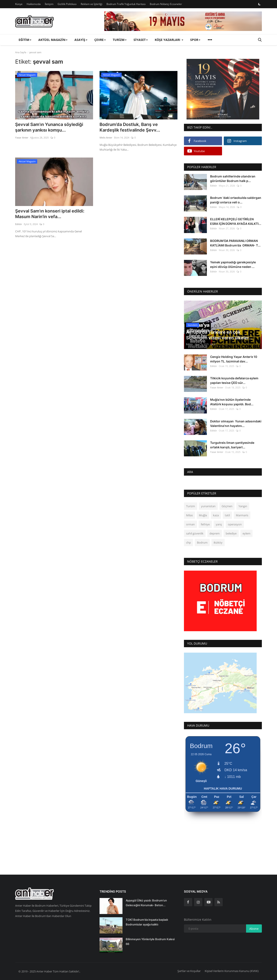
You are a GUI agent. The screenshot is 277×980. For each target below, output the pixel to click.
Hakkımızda (34, 4)
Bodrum (202, 542)
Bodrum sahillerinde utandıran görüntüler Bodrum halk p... (233, 179)
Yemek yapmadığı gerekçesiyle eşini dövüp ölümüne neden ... (233, 264)
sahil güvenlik (195, 533)
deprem (215, 533)
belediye (231, 533)
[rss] (219, 902)
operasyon (235, 524)
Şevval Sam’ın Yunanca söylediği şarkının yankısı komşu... (49, 127)
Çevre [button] (100, 40)
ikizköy (218, 542)
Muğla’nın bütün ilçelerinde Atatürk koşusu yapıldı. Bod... (232, 402)
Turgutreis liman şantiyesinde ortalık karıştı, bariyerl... (232, 445)
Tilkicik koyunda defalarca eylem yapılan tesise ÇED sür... (234, 380)
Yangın (243, 506)
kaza (216, 515)
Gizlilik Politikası (67, 4)
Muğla (203, 515)
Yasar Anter (22, 138)
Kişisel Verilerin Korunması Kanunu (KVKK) (232, 971)
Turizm (191, 506)
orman (190, 524)
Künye (19, 4)
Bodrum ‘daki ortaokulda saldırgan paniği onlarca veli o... (236, 200)
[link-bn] (183, 21)
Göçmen (227, 506)
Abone (254, 929)
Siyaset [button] (141, 40)
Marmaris (242, 515)
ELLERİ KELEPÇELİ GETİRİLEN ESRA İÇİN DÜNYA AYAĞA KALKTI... (236, 221)
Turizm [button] (120, 40)
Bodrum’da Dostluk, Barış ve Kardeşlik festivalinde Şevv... (130, 127)
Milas (189, 515)
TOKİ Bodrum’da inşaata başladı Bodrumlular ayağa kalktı (147, 922)
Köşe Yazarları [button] (169, 40)
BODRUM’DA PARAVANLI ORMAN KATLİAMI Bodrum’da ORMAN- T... (235, 243)
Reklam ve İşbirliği (92, 4)
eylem (246, 533)
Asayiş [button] (81, 40)
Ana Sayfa (21, 52)
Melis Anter (106, 138)
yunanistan (208, 506)
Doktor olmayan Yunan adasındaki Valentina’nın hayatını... (236, 423)
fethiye (205, 524)
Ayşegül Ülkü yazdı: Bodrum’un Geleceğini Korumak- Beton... (146, 903)
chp (188, 542)
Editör (19, 224)
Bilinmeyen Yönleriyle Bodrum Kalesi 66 (150, 941)
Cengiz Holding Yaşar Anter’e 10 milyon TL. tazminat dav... (234, 359)
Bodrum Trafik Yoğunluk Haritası (126, 4)
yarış (219, 524)
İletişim (49, 4)
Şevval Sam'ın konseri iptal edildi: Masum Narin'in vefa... (50, 214)
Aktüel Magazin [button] (53, 40)
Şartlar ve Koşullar (189, 971)
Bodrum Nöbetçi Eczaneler (166, 4)
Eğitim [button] (25, 40)
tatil (227, 515)
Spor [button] (195, 40)
